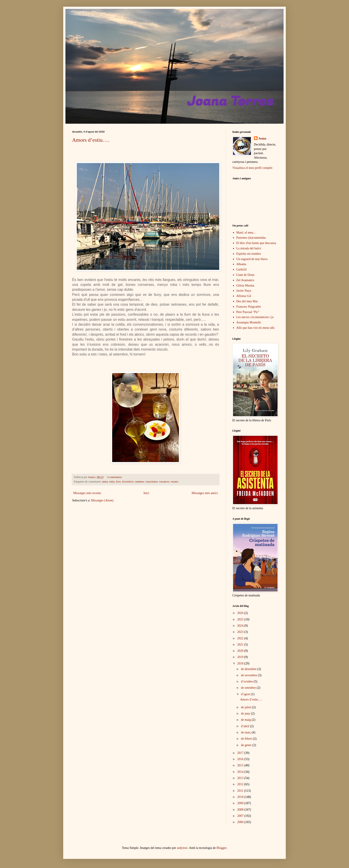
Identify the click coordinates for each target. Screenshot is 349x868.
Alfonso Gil (244, 296)
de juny (246, 714)
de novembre (249, 675)
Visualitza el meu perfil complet (252, 168)
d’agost (246, 694)
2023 (241, 632)
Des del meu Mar (247, 301)
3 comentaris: (115, 477)
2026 (241, 613)
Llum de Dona (245, 275)
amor (105, 482)
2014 (241, 772)
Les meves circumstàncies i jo (255, 317)
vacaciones (151, 482)
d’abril (245, 726)
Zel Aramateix (245, 280)
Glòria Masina (245, 286)
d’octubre (247, 681)
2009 (241, 803)
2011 (241, 791)
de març (246, 732)
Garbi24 (241, 269)
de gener (247, 745)
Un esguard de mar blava (252, 259)
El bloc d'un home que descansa (256, 243)
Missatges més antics (205, 493)
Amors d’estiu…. (91, 140)
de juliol (246, 707)
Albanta (241, 264)
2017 (241, 753)
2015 (241, 765)
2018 (241, 663)
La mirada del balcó (249, 248)
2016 (241, 759)
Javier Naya (244, 291)
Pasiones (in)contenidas (251, 238)
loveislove (128, 482)
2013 (241, 778)
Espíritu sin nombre (249, 254)
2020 (241, 651)
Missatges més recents (87, 493)
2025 (241, 619)
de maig (246, 720)
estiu (112, 482)
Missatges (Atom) (102, 500)
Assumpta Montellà (249, 322)
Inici (146, 493)
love (118, 482)
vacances (164, 482)
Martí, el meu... (246, 233)
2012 (241, 784)
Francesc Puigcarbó (249, 307)
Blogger (221, 848)
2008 (241, 810)
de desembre (249, 669)
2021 (241, 645)
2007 (241, 816)
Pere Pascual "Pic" (248, 312)
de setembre (249, 688)
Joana (262, 138)
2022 (241, 638)
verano (174, 482)
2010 (241, 797)
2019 (241, 657)
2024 (241, 626)
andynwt (182, 848)
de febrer (247, 739)
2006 (241, 822)
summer (140, 482)
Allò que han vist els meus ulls (256, 328)
